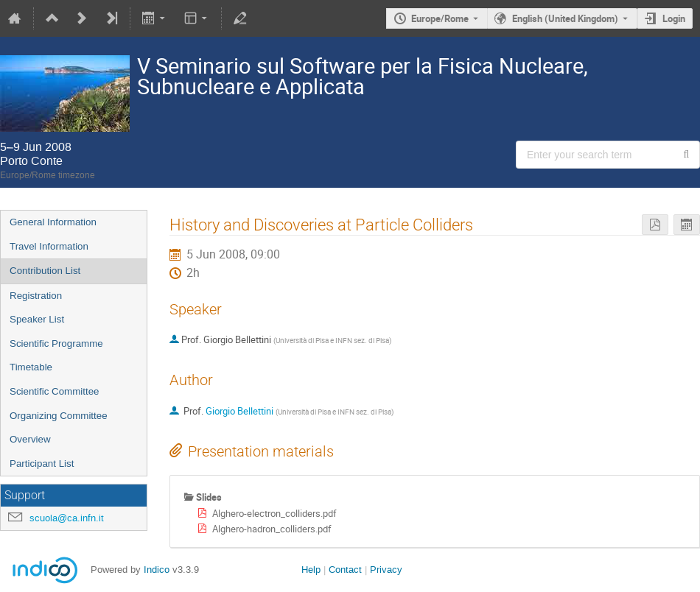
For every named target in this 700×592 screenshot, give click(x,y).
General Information (53, 222)
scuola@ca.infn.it (67, 518)
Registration (36, 296)
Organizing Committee (59, 416)
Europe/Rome (440, 18)
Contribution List (45, 271)
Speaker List (37, 319)
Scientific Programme (56, 343)
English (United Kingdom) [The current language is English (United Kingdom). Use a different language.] (565, 18)
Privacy (386, 570)
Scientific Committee (54, 391)
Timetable (31, 367)
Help (311, 570)
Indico (157, 570)
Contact (345, 570)
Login (674, 18)
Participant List (42, 464)
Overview (30, 439)
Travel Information (49, 246)
